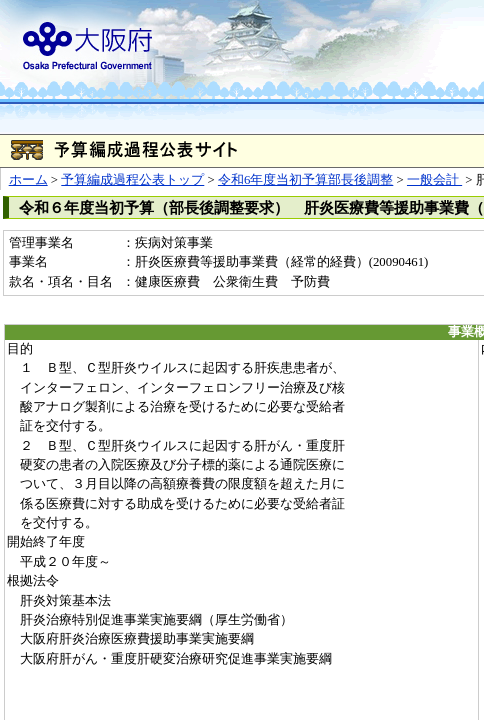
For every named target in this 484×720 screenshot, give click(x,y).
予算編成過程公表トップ (132, 180)
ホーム (28, 180)
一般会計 (434, 180)
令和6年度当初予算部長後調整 (305, 180)
